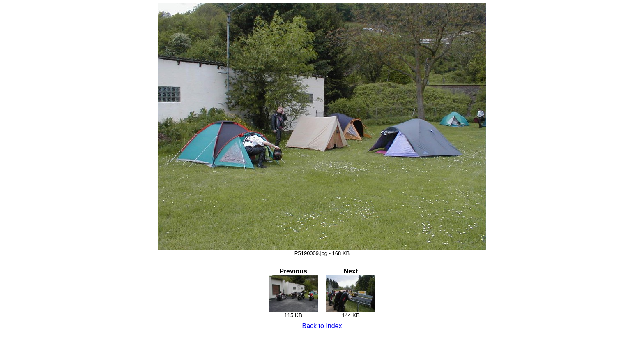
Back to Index (322, 326)
